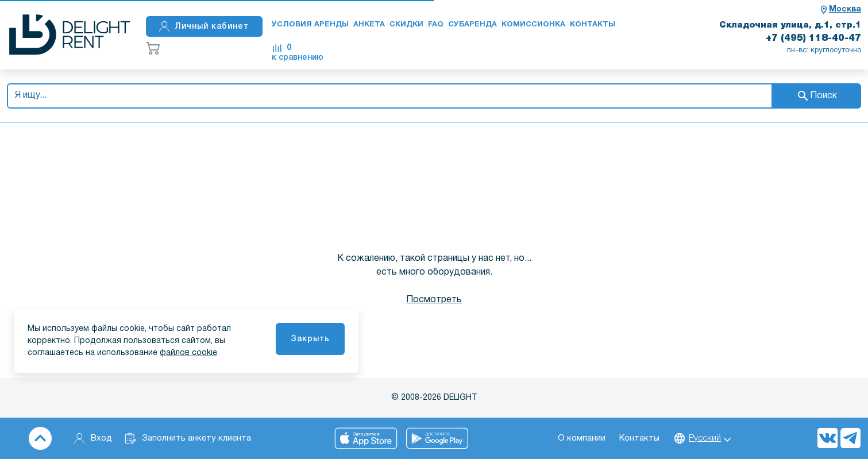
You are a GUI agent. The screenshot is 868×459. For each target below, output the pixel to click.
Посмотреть (434, 300)
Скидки (406, 25)
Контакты (593, 25)
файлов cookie (188, 353)
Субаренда (472, 25)
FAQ (436, 25)
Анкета (369, 25)
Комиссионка (533, 25)
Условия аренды (310, 25)
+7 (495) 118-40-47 (813, 38)
